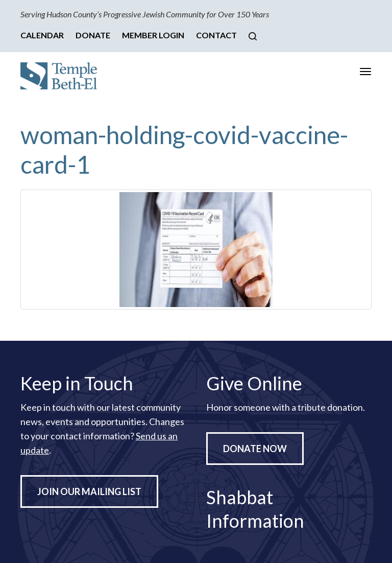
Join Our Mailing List (89, 491)
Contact (216, 35)
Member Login (153, 35)
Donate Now (255, 449)
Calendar (42, 35)
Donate (93, 35)
